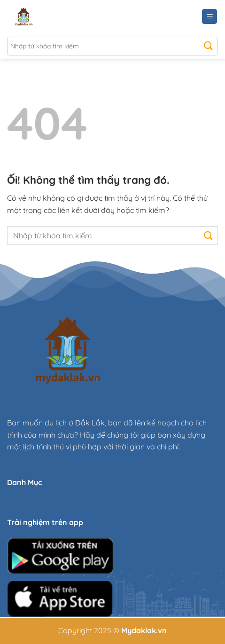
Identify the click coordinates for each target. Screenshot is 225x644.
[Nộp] (208, 46)
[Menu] (209, 17)
